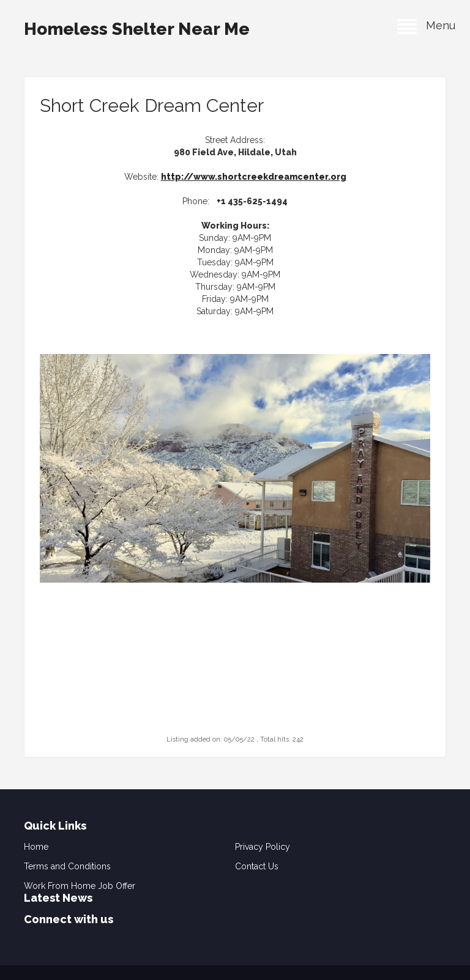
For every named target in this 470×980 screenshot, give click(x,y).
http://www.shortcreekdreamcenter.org (254, 177)
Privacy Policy (263, 847)
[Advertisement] (235, 656)
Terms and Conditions (67, 866)
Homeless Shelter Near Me (137, 29)
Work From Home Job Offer (80, 886)
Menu (426, 25)
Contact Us (257, 866)
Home (36, 847)
